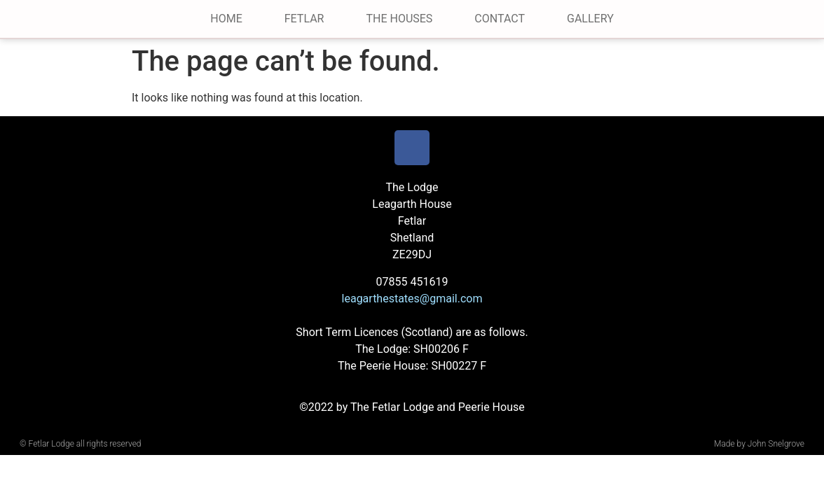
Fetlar (304, 19)
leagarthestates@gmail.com (412, 299)
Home (226, 19)
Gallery (590, 19)
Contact (500, 19)
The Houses (399, 19)
